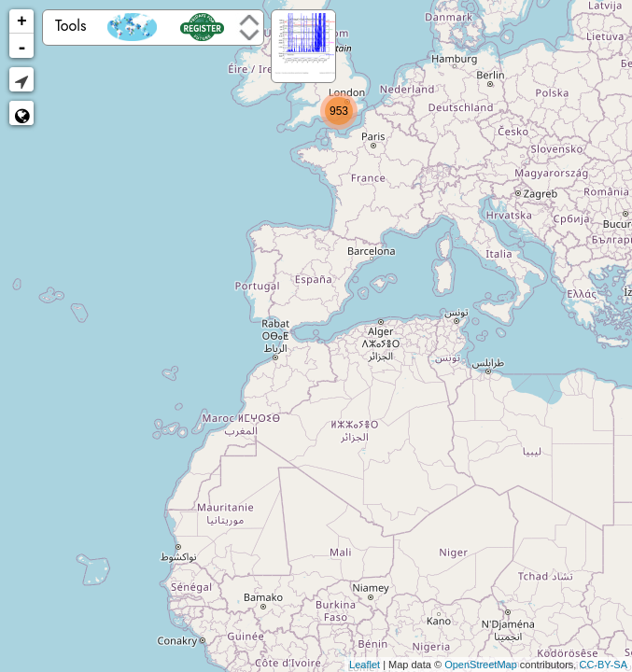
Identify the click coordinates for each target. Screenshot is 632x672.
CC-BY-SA (603, 665)
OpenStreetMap (481, 665)
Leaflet (365, 665)
